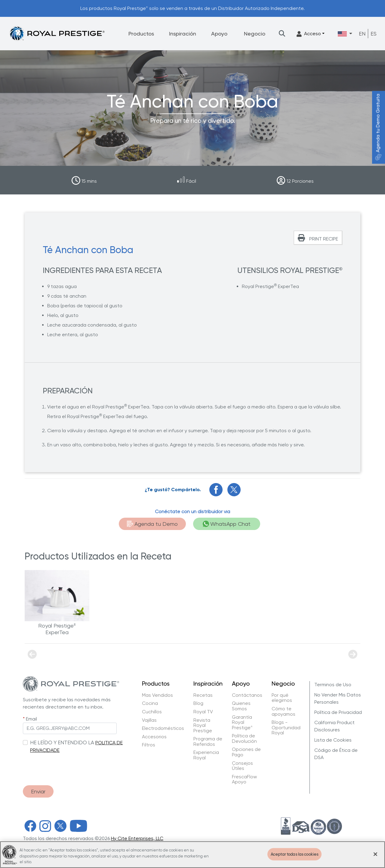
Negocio (255, 34)
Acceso (309, 34)
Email (31, 719)
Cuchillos (152, 712)
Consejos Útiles (242, 766)
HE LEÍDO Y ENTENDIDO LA (62, 742)
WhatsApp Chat (227, 524)
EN (362, 34)
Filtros (149, 745)
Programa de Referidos (208, 741)
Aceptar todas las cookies (294, 859)
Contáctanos (247, 695)
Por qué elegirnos (282, 698)
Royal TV (203, 712)
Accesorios (154, 737)
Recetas (203, 695)
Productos (141, 34)
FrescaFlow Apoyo (244, 779)
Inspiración (183, 34)
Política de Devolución (244, 738)
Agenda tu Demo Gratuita (378, 127)
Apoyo (219, 34)
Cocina (150, 703)
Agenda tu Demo (152, 524)
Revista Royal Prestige (203, 725)
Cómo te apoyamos (283, 711)
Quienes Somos (241, 706)
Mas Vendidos (157, 695)
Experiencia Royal (206, 755)
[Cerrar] (375, 858)
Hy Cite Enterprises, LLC (137, 838)
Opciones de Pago (246, 752)
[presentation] (69, 766)
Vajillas (149, 720)
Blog (198, 703)
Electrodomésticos (163, 728)
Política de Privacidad (338, 712)
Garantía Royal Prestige (242, 722)
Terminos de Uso (333, 685)
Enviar (38, 791)
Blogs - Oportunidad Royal (286, 728)
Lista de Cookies (333, 740)
